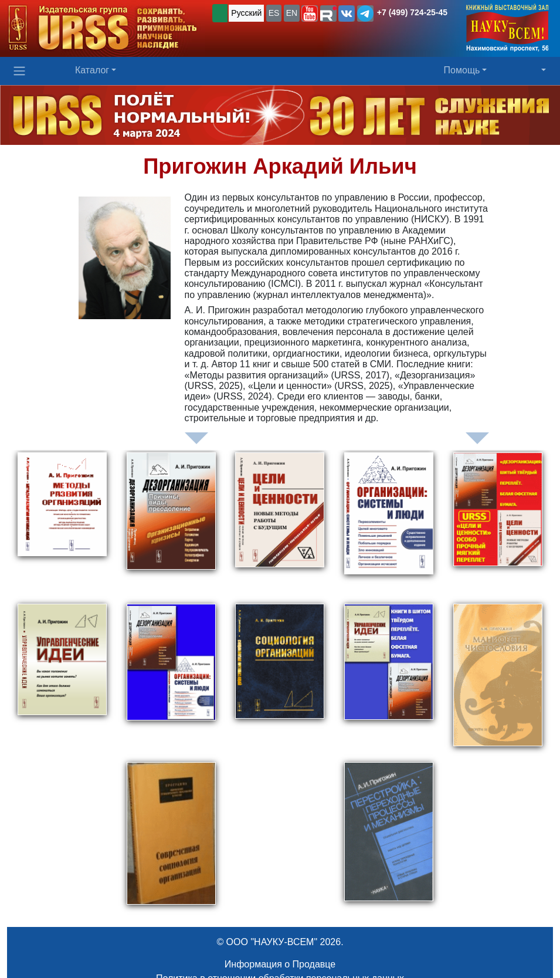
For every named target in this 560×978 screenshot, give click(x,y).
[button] (310, 13)
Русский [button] (246, 13)
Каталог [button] (92, 70)
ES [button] (274, 13)
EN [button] (292, 13)
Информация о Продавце (280, 964)
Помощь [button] (462, 70)
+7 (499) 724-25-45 (412, 12)
